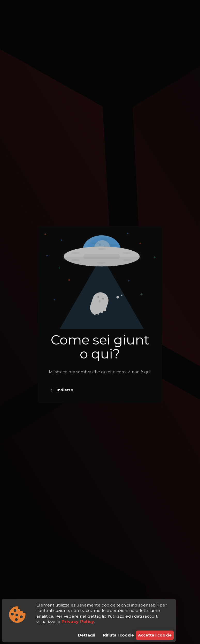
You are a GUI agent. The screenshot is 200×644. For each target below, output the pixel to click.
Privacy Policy (78, 621)
